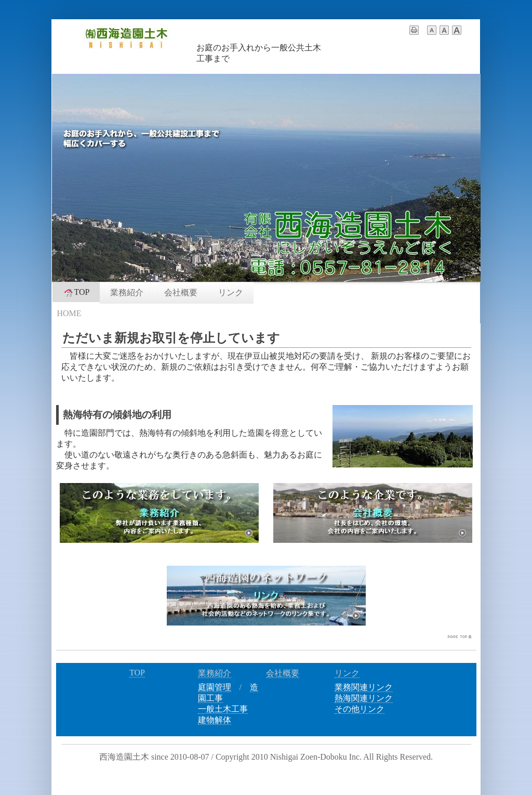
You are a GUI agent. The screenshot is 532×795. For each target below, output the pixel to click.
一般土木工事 (223, 709)
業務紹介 (127, 292)
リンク (231, 292)
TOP (76, 292)
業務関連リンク (364, 687)
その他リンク (360, 709)
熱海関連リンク (364, 698)
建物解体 (215, 720)
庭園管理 (215, 687)
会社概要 (181, 292)
